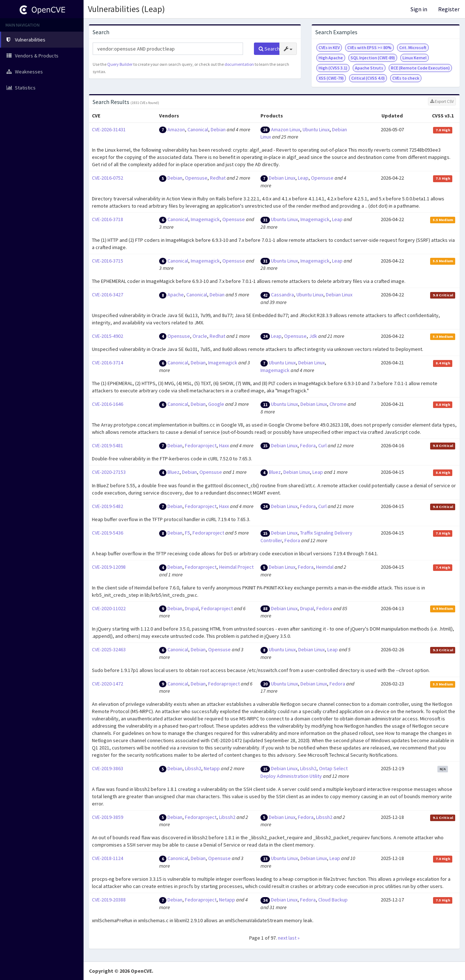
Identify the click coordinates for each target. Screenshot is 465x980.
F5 (187, 533)
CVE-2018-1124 (108, 858)
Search (269, 49)
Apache (176, 295)
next (283, 938)
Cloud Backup (333, 900)
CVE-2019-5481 (108, 445)
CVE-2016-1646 (108, 404)
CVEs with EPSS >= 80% (369, 47)
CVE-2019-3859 (108, 817)
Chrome (338, 404)
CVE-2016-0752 (108, 178)
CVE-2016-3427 (108, 295)
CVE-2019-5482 (108, 506)
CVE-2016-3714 (108, 363)
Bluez (173, 472)
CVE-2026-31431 (109, 129)
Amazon (176, 129)
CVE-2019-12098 (109, 567)
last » (294, 938)
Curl (322, 445)
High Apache (331, 58)
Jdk (313, 336)
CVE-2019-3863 (108, 768)
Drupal (192, 608)
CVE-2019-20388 (109, 900)
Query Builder (120, 64)
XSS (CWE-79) (331, 78)
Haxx (224, 445)
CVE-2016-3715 (108, 261)
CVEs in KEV (329, 47)
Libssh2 (193, 768)
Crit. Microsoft (413, 47)
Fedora (308, 445)
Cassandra (282, 295)
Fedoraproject (201, 445)
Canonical (198, 129)
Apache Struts (369, 68)
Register (449, 9)
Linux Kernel (415, 58)
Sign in (419, 9)
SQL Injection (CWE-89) (373, 58)
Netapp (212, 768)
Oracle (200, 336)
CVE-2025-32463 (109, 649)
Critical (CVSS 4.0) (368, 78)
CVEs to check (406, 78)
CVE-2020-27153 (109, 472)
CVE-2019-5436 (108, 533)
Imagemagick (205, 219)
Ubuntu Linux (316, 129)
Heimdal (325, 567)
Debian (218, 129)
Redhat (218, 178)
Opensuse (196, 178)
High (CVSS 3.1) (333, 68)
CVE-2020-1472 (108, 684)
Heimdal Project (236, 567)
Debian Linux (282, 178)
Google (216, 404)
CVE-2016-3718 (108, 219)
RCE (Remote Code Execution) (420, 68)
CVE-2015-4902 (108, 336)
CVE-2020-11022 (109, 608)
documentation (239, 64)
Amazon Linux (286, 129)
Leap (303, 178)
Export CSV (442, 101)
